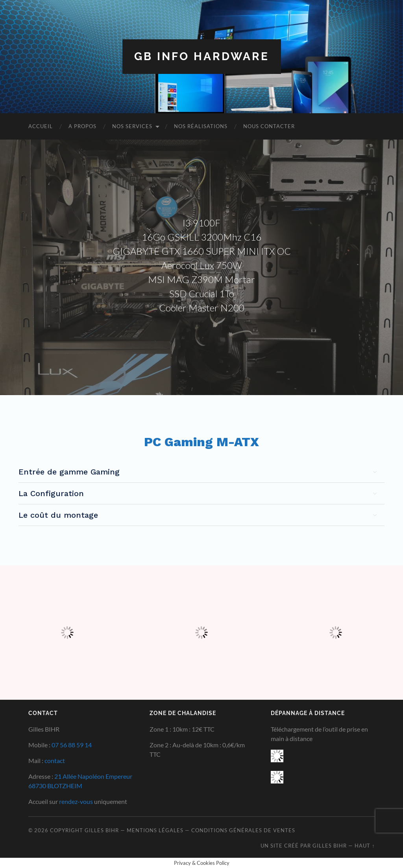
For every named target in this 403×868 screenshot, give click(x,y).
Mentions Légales (155, 830)
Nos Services (132, 126)
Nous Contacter (269, 126)
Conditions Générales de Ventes (243, 830)
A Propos (82, 126)
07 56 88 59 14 (72, 745)
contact (55, 760)
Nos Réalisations (201, 126)
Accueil (41, 126)
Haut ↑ (365, 846)
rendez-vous (76, 801)
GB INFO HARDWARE (202, 56)
